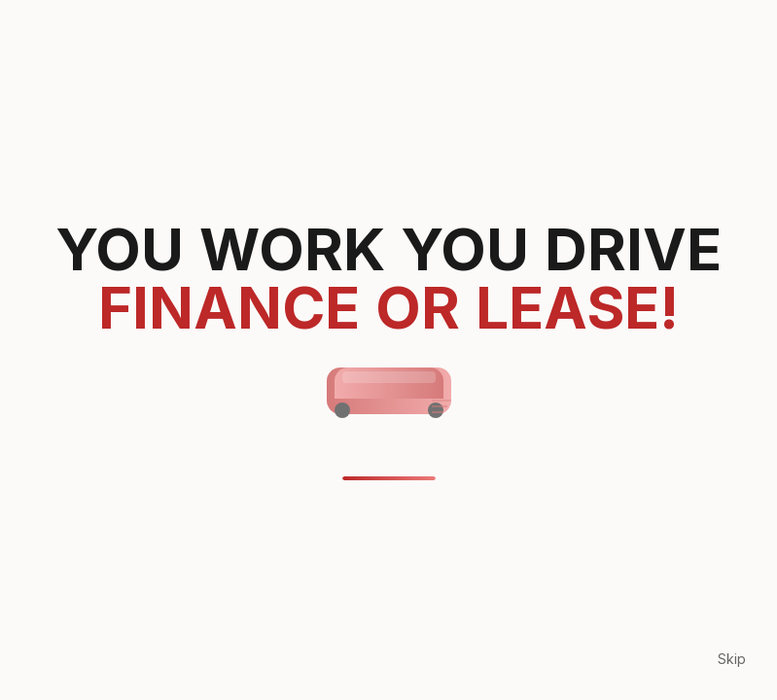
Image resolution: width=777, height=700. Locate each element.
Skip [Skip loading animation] (732, 659)
